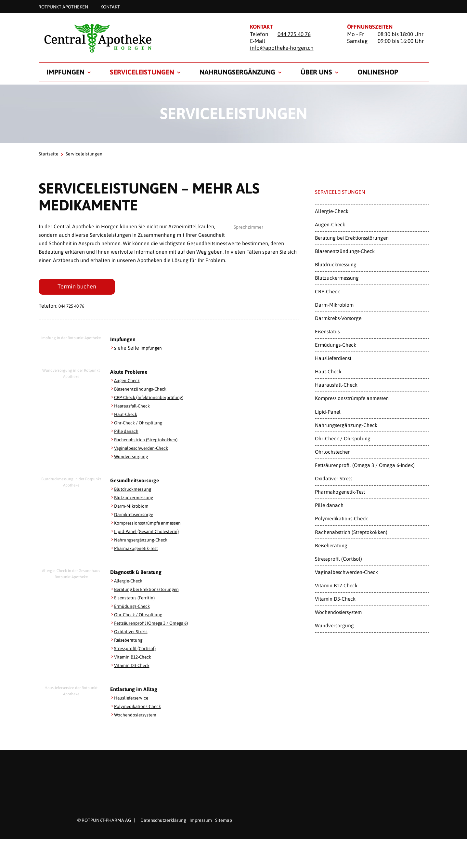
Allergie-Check (131, 583)
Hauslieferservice (135, 700)
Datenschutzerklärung (163, 822)
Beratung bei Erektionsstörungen (152, 591)
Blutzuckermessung (137, 500)
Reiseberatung (131, 642)
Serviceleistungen (142, 72)
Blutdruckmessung (136, 491)
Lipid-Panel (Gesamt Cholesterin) (152, 533)
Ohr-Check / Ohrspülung (143, 425)
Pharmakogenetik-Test (140, 550)
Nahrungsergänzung (237, 72)
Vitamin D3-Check (135, 667)
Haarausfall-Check (136, 408)
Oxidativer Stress (134, 634)
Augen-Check (130, 382)
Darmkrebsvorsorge (137, 516)
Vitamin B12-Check (136, 659)
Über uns (316, 72)
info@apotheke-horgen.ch (282, 48)
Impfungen (65, 72)
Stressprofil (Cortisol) (138, 650)
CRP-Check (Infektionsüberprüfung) (155, 399)
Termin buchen (77, 288)
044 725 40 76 (294, 34)
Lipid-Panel (328, 412)
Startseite (49, 154)
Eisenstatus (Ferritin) (138, 600)
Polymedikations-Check (141, 708)
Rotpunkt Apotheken (63, 7)
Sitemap (224, 822)
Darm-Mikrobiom (134, 508)
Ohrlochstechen (333, 452)
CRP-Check (327, 291)
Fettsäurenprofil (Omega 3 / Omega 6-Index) (365, 465)
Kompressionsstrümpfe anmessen (153, 525)
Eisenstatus (327, 331)
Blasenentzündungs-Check (145, 391)
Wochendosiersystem (139, 717)
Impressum (201, 822)
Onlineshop (378, 72)
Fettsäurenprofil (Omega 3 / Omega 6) (159, 625)
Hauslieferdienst (333, 358)
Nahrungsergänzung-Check (146, 542)
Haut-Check (128, 416)
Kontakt (110, 7)
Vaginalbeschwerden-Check (146, 450)
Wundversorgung (134, 459)
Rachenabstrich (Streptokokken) (151, 442)
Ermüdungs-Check (135, 608)
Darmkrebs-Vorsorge (338, 318)
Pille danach (129, 433)
